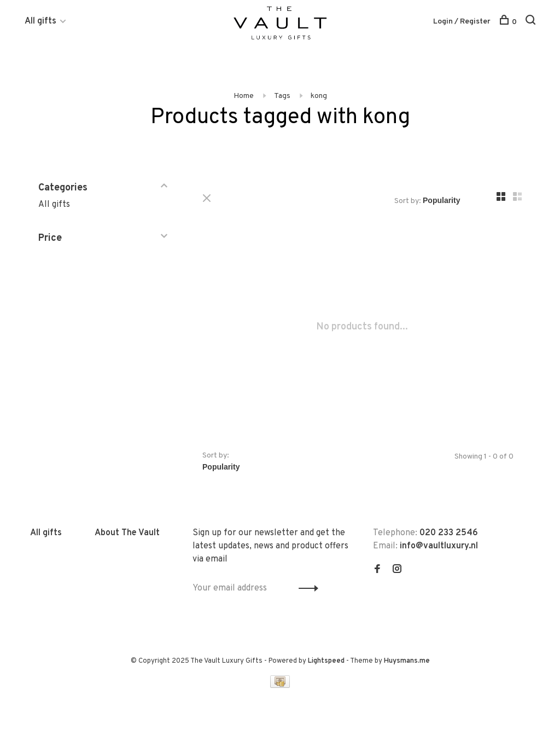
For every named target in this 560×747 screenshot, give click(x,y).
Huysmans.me (407, 661)
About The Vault (127, 533)
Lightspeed (326, 661)
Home (244, 96)
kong (319, 96)
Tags (282, 96)
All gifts (40, 21)
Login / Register (462, 22)
